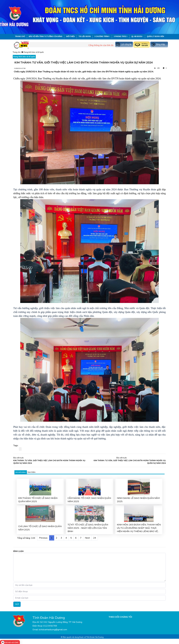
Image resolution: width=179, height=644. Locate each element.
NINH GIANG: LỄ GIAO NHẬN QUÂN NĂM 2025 (138, 500)
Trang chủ (20, 36)
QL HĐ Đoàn (137, 36)
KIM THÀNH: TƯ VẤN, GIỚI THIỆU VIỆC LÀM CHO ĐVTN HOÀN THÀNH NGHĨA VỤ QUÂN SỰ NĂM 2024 (49, 462)
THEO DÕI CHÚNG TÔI (120, 617)
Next (87, 538)
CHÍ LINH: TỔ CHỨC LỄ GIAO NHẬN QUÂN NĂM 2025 (40, 528)
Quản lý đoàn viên (155, 36)
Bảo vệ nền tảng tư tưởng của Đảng (46, 36)
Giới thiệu (70, 36)
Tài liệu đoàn (85, 36)
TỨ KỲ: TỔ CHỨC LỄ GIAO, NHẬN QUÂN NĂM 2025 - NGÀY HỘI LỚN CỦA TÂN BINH (88, 528)
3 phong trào (120, 36)
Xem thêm (31, 472)
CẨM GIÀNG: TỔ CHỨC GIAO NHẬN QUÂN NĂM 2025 (89, 500)
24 (95, 538)
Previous (43, 538)
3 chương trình (102, 36)
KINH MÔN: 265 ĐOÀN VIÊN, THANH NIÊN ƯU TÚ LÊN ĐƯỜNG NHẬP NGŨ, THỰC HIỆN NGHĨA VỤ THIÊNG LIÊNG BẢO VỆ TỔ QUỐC (139, 528)
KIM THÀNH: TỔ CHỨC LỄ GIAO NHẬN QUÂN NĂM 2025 (38, 500)
